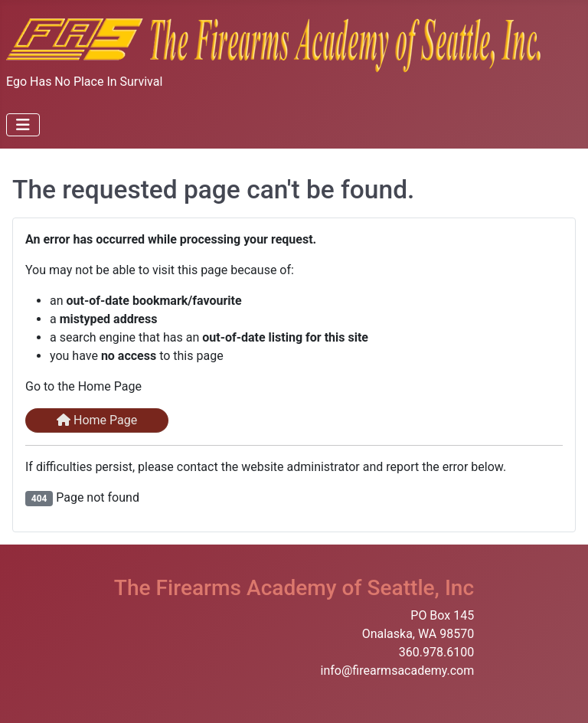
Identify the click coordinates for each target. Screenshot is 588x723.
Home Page (97, 420)
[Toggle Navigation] (23, 125)
